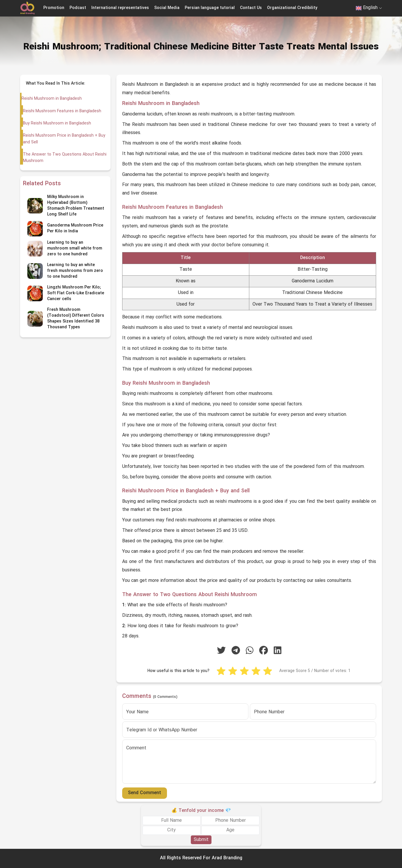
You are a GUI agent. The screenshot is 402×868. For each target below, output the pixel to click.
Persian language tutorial (210, 8)
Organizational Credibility (292, 8)
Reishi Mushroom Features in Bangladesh (62, 111)
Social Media (167, 8)
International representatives (120, 8)
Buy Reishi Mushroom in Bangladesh (57, 123)
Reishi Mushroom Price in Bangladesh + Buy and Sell (64, 139)
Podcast (78, 8)
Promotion (54, 8)
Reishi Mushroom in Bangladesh (52, 99)
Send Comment (145, 793)
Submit (201, 840)
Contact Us (251, 8)
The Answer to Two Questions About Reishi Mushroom (64, 158)
